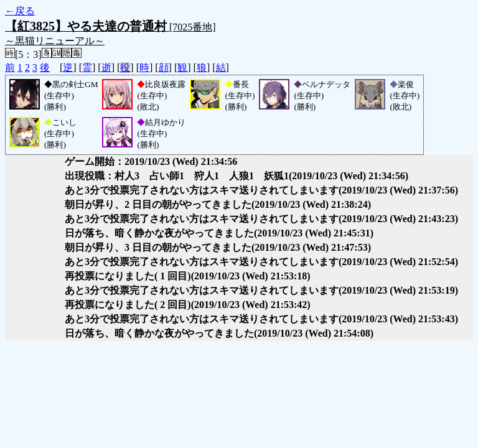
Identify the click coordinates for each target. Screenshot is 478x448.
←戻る (20, 11)
